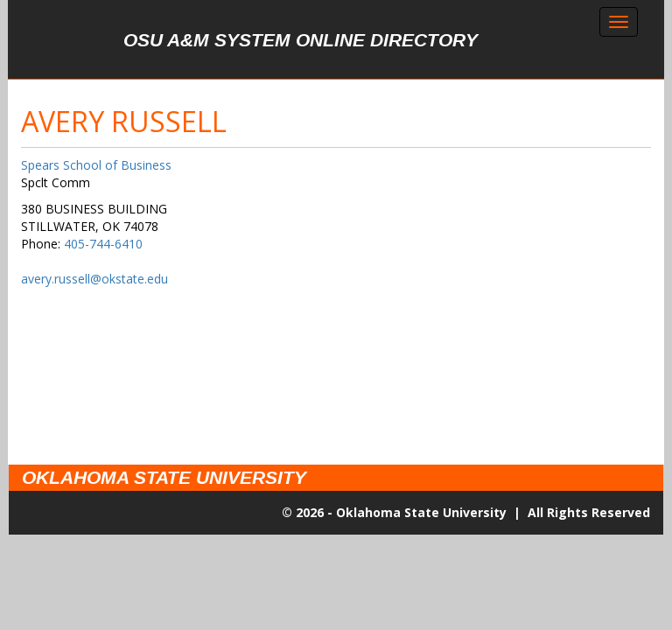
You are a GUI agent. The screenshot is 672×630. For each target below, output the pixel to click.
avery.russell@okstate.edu (94, 279)
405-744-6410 (103, 244)
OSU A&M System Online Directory (301, 40)
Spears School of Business (96, 165)
